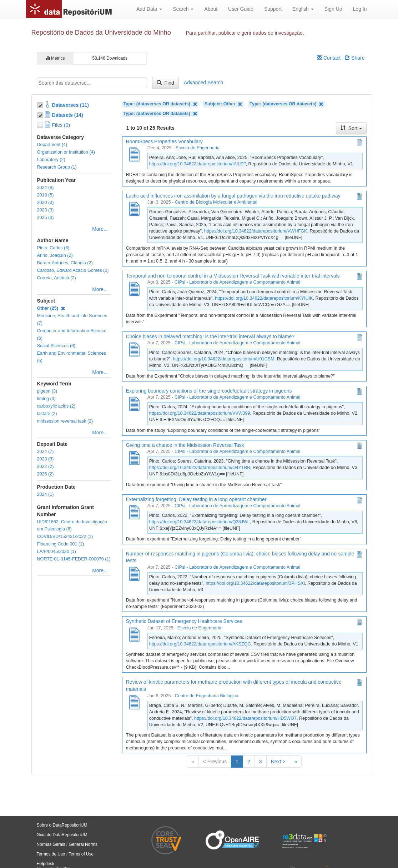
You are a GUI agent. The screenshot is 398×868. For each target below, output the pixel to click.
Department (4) (52, 145)
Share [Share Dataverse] (355, 58)
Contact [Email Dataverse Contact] (329, 58)
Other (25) (51, 308)
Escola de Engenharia (198, 148)
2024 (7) (46, 452)
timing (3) (46, 399)
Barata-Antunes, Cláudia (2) (65, 263)
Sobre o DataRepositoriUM (62, 825)
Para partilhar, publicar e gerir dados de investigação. (245, 33)
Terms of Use (81, 854)
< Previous (215, 762)
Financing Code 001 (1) (61, 544)
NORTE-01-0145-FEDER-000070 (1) (74, 559)
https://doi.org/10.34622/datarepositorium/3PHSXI (255, 583)
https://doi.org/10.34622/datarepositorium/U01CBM (224, 359)
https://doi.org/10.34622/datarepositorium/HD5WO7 (245, 718)
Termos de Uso (51, 854)
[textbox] (92, 83)
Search (183, 9)
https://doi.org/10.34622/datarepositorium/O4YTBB (200, 468)
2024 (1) (46, 494)
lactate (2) (47, 414)
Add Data (149, 9)
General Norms (83, 844)
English (303, 9)
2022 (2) (46, 467)
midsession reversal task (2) (65, 421)
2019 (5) (46, 195)
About (211, 9)
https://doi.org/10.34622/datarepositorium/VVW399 (200, 413)
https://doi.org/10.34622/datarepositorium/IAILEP (198, 164)
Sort (351, 128)
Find (165, 83)
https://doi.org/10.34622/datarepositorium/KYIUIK (264, 298)
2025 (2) (46, 474)
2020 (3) (46, 203)
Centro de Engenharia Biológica (207, 696)
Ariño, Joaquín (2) (55, 255)
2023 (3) (46, 210)
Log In (360, 9)
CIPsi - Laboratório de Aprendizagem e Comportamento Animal (237, 282)
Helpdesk (46, 864)
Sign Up (333, 9)
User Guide (241, 9)
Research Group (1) (57, 167)
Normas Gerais (51, 844)
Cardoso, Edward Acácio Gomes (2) (73, 270)
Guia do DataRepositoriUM (62, 835)
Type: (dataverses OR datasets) (160, 104)
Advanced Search (204, 83)
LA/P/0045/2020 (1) (57, 552)
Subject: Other (223, 104)
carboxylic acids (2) (56, 406)
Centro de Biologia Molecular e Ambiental (216, 202)
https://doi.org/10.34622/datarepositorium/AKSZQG (200, 644)
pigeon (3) (47, 391)
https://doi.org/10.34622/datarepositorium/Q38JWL (200, 522)
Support (273, 9)
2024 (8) (46, 188)
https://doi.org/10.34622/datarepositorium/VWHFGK (256, 231)
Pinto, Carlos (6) (53, 248)
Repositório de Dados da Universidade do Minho (101, 33)
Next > (278, 762)
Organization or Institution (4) (66, 152)
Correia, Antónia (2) (57, 278)
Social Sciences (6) (56, 346)
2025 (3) (46, 218)
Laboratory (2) (51, 160)
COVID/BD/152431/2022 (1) (65, 537)
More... (100, 229)
